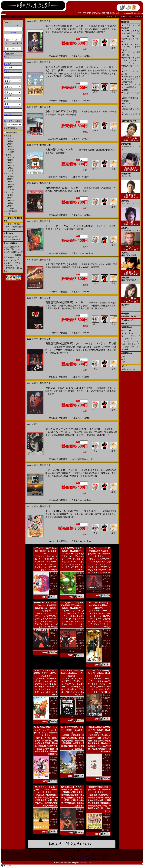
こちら (84, 859)
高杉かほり (84, 306)
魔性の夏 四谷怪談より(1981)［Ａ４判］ (69, 388)
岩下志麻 (62, 29)
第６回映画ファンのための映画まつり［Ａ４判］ (73, 429)
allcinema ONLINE (129, 317)
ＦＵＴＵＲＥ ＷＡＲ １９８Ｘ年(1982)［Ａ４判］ (76, 226)
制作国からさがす (11, 237)
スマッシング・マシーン (131, 145)
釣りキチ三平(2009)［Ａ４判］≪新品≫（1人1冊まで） (72, 730)
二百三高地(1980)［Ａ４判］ (62, 470)
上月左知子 (100, 32)
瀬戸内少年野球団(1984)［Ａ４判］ (66, 26)
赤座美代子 (100, 391)
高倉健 (91, 150)
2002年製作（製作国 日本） (106, 827)
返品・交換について (12, 257)
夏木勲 (57, 308)
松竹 (123, 359)
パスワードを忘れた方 (13, 43)
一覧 (8, 214)
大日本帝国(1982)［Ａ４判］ (62, 264)
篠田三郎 (95, 267)
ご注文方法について (12, 247)
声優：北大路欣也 (56, 229)
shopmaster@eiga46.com (132, 13)
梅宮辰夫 (66, 308)
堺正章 (49, 517)
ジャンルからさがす (12, 239)
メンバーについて (11, 260)
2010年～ (10, 139)
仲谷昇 (86, 267)
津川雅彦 (68, 191)
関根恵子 (66, 267)
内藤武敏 (89, 32)
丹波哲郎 (94, 264)
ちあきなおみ (66, 32)
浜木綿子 (85, 514)
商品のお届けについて (13, 252)
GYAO (124, 324)
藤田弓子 (87, 191)
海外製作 (7, 136)
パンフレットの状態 (12, 255)
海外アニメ (8, 174)
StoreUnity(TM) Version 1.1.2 (79, 863)
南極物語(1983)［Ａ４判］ (61, 150)
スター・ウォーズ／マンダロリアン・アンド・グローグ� (131, 33)
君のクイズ (127, 104)
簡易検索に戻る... (11, 128)
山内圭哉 (72, 29)
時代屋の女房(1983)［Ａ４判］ (63, 188)
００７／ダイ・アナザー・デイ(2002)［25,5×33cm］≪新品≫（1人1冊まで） (72, 605)
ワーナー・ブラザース (131, 336)
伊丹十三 (52, 29)
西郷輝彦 (56, 267)
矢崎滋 (61, 115)
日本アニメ (8, 192)
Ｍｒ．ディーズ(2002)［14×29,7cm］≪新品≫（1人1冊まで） (98, 605)
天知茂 (65, 476)
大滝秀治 (105, 29)
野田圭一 (81, 229)
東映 (123, 357)
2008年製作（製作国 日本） (106, 768)
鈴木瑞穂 (111, 391)
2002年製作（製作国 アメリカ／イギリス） (77, 646)
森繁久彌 (105, 473)
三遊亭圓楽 (71, 115)
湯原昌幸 (56, 473)
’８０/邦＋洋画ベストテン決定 (88, 432)
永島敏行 (56, 476)
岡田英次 (110, 150)
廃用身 (125, 101)
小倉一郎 (89, 391)
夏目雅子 (102, 26)
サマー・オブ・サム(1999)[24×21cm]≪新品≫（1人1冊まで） (72, 673)
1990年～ (10, 144)
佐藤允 (96, 473)
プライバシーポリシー (13, 263)
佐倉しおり (84, 29)
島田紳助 (79, 32)
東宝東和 (125, 349)
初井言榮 (58, 191)
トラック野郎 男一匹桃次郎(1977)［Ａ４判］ (72, 511)
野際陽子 (74, 476)
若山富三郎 (96, 514)
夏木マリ (99, 308)
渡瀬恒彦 (100, 150)
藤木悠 (77, 191)
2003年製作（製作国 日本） (80, 822)
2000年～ (10, 141)
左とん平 (74, 514)
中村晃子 (95, 306)
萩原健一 (110, 388)
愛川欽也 (54, 514)
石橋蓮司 (70, 391)
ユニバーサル (127, 333)
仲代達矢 (102, 303)
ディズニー (126, 331)
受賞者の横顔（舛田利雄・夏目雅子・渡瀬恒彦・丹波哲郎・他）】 (83, 435)
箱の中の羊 (127, 82)
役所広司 (89, 308)
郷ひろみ (112, 26)
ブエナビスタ (127, 339)
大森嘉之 (95, 29)
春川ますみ (108, 514)
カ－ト (110, 16)
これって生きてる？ (131, 79)
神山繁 (94, 476)
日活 (123, 362)
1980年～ (10, 147)
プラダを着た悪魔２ (131, 77)
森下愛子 (52, 394)
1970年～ (10, 149)
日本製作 (7, 155)
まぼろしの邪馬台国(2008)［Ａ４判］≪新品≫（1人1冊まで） (98, 730)
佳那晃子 (72, 306)
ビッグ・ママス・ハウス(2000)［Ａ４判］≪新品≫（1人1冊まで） (46, 673)
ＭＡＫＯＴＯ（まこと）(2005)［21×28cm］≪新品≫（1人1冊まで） (46, 790)
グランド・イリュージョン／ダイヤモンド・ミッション (131, 60)
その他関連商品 (10, 211)
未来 (124, 106)
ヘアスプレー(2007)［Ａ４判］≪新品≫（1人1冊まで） (46, 551)
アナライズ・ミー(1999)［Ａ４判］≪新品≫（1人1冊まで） (98, 673)
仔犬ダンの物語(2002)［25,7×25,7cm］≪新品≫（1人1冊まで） (98, 790)
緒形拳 (93, 112)
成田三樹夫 (77, 308)
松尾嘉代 (85, 476)
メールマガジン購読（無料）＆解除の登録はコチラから (13, 227)
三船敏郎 (87, 473)
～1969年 (10, 152)
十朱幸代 (113, 112)
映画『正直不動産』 (131, 98)
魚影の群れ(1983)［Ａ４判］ (62, 111)
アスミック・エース (130, 341)
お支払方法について (12, 249)
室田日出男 (82, 350)
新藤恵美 (105, 306)
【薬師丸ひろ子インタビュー (59, 432)
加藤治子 (95, 73)
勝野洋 (80, 391)
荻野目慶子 (61, 153)
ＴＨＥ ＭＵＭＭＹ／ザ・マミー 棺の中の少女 (131, 47)
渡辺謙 (55, 32)
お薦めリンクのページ (131, 369)
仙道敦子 (62, 306)
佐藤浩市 (52, 115)
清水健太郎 (69, 517)
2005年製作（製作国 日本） (53, 822)
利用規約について (11, 266)
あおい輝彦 (106, 264)
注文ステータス (136, 16)
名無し (125, 90)
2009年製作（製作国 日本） (53, 770)
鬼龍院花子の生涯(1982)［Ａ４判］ (66, 302)
